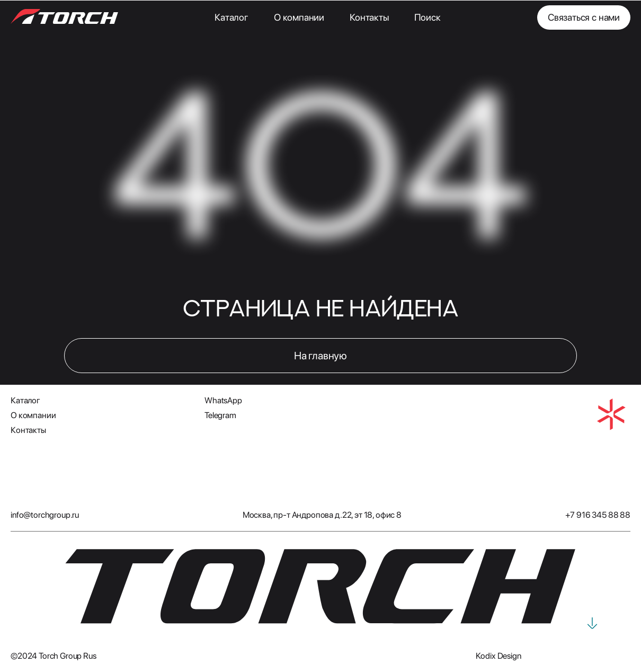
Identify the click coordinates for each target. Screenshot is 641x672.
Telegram (220, 415)
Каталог (232, 17)
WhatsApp (223, 400)
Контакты (369, 17)
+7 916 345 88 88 (598, 515)
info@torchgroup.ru (45, 515)
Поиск (428, 17)
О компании (299, 17)
